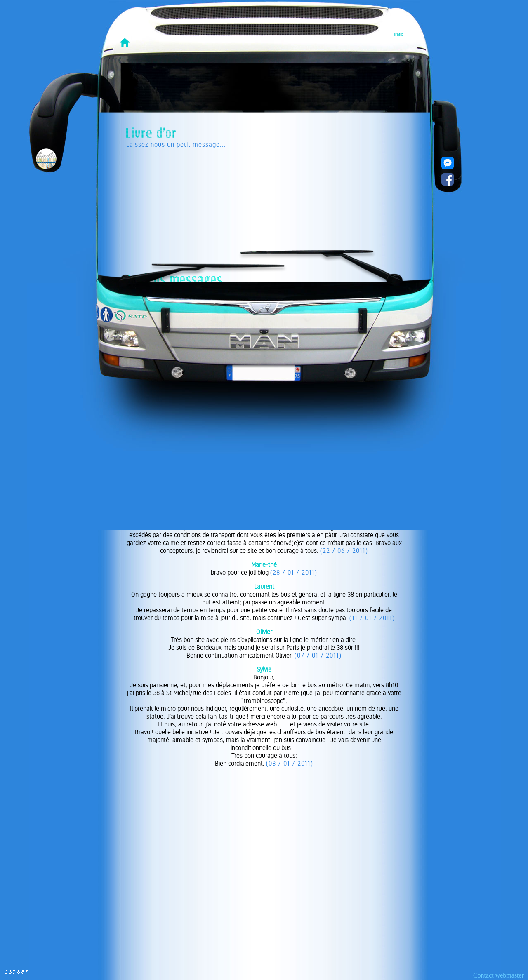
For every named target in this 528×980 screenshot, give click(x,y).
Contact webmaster (499, 975)
